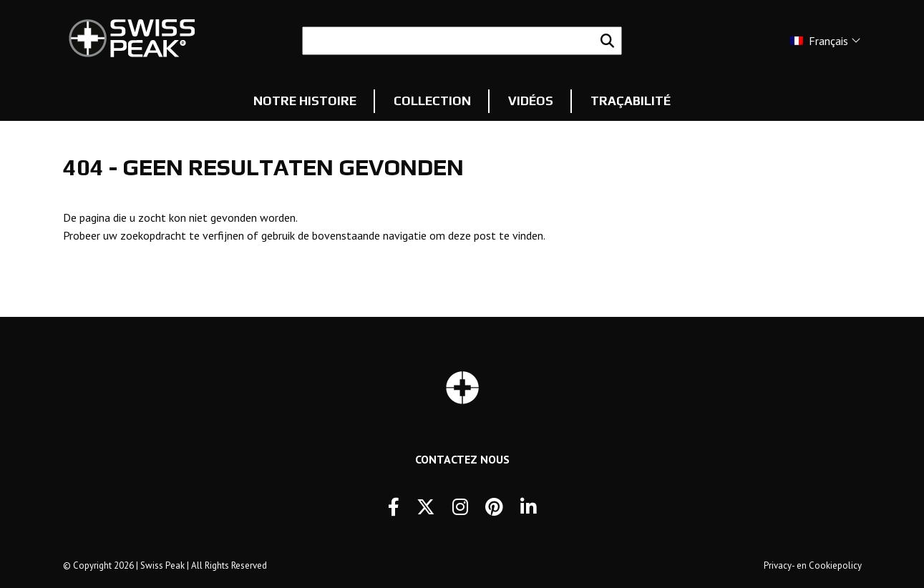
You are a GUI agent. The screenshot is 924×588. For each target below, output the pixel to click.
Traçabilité (631, 101)
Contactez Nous (462, 459)
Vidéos (531, 101)
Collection (432, 101)
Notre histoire (305, 101)
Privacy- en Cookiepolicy (813, 565)
